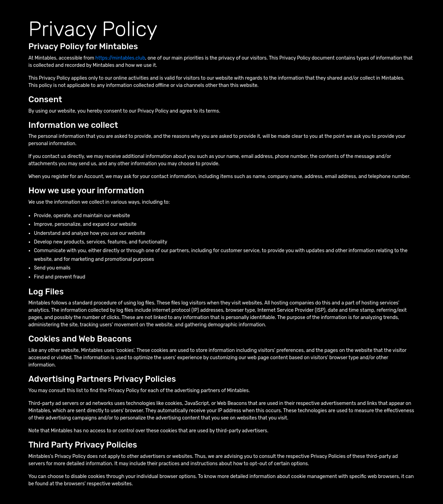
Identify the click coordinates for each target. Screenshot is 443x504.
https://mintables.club (120, 58)
